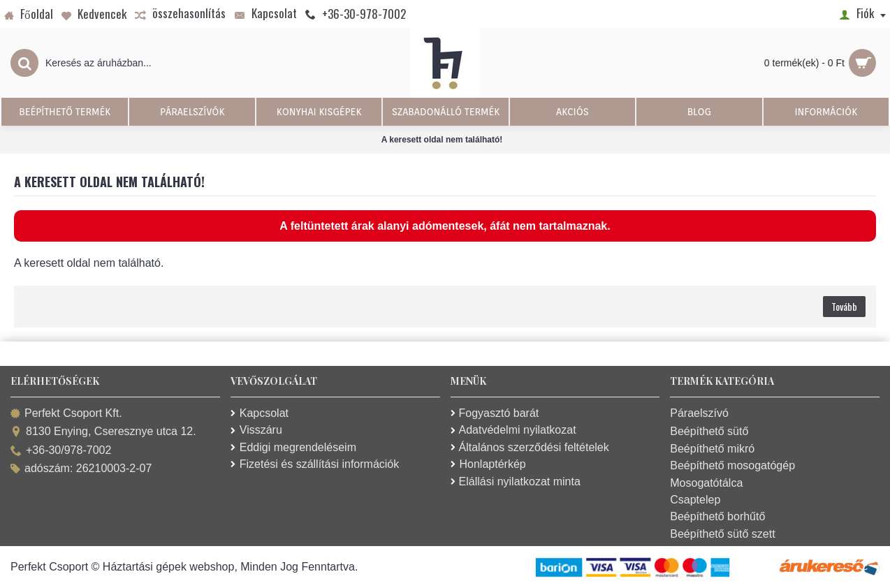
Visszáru (256, 430)
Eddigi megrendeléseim (293, 447)
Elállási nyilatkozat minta (516, 482)
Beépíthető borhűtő (717, 516)
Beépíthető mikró (712, 449)
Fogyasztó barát (495, 413)
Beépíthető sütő (709, 431)
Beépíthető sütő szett (722, 534)
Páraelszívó (699, 413)
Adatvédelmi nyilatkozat (513, 430)
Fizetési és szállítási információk (315, 464)
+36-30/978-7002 (61, 451)
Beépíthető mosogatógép (732, 465)
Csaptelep (695, 500)
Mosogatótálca (706, 483)
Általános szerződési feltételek (530, 447)
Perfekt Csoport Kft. (66, 414)
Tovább (844, 306)
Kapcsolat (260, 413)
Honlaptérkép (488, 464)
